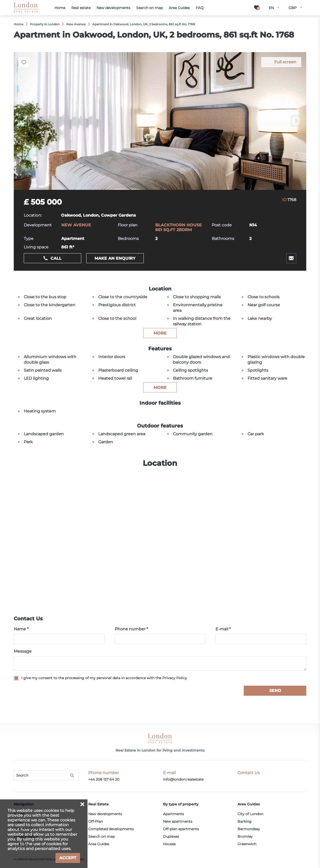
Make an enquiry (115, 258)
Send (275, 691)
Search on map (101, 836)
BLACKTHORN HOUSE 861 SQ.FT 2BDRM (178, 227)
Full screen (285, 62)
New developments (105, 814)
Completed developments (111, 829)
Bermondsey (249, 829)
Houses (169, 844)
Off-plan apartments (181, 829)
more (160, 333)
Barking (244, 821)
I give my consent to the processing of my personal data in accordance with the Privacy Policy (104, 678)
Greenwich (247, 844)
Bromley (245, 836)
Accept (68, 858)
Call (56, 258)
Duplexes (171, 836)
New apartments (178, 821)
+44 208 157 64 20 (104, 779)
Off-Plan (95, 821)
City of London (250, 814)
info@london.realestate (183, 779)
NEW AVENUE (76, 225)
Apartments (173, 814)
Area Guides (99, 844)
